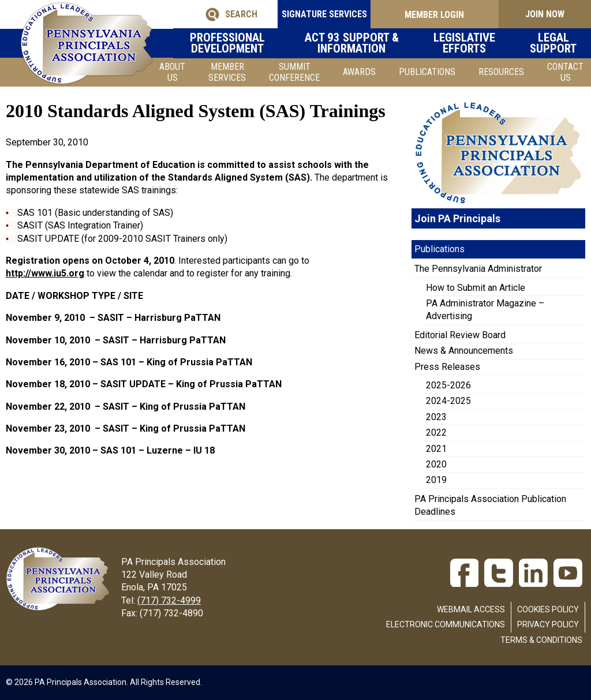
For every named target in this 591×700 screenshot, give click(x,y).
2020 (436, 464)
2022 (436, 433)
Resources (501, 72)
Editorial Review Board (460, 335)
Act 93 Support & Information (360, 43)
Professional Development (234, 43)
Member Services (227, 72)
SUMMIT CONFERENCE (294, 72)
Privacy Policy (548, 624)
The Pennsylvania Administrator (478, 269)
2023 (436, 417)
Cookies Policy (548, 609)
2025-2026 (448, 385)
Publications (427, 72)
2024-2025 (448, 401)
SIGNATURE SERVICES (302, 14)
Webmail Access (471, 609)
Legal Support (554, 43)
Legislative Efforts (471, 43)
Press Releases (447, 367)
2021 (436, 449)
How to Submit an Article (476, 288)
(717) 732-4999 (169, 600)
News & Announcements (464, 351)
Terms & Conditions (541, 640)
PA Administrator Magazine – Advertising (485, 310)
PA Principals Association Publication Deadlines (490, 505)
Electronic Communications (446, 624)
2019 (436, 480)
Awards (359, 72)
